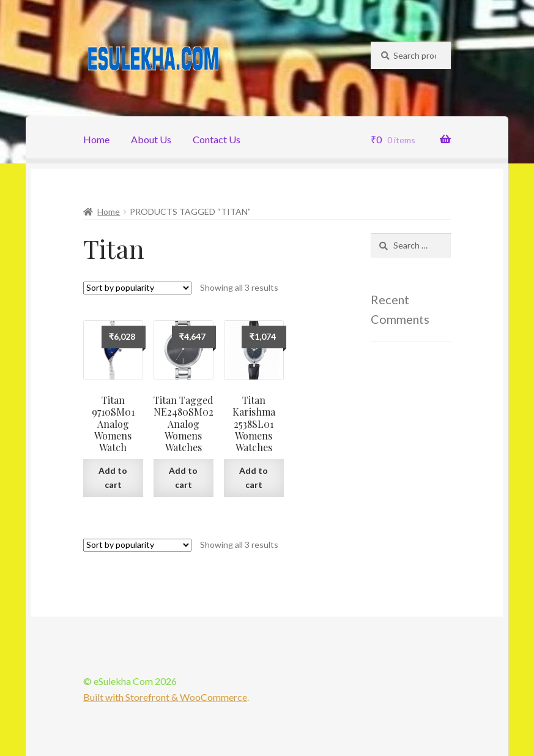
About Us (151, 139)
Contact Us (217, 139)
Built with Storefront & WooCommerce (165, 697)
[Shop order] (137, 288)
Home (96, 139)
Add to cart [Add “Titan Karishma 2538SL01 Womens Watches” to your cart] (254, 477)
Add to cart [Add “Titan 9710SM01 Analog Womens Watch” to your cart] (113, 477)
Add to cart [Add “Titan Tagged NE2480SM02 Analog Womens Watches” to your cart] (183, 477)
